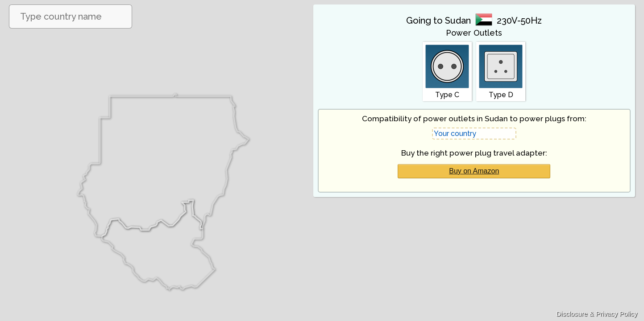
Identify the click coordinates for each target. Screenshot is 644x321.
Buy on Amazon (474, 171)
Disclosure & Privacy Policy (597, 314)
